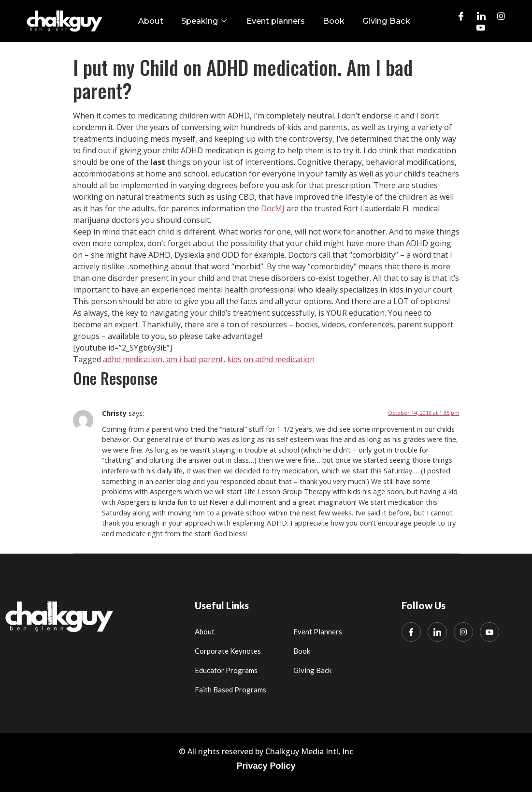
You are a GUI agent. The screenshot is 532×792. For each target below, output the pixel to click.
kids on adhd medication (271, 360)
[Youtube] (481, 27)
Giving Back (379, 21)
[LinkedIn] (481, 15)
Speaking (209, 21)
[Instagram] (501, 15)
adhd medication (133, 360)
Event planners (277, 21)
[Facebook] (461, 15)
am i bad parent (195, 360)
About (159, 21)
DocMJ (273, 209)
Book (331, 21)
